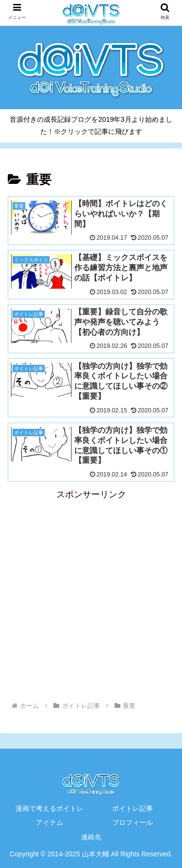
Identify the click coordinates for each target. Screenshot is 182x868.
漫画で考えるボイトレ (50, 808)
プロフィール (132, 822)
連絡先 (91, 837)
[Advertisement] (91, 594)
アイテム (50, 822)
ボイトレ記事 (132, 808)
